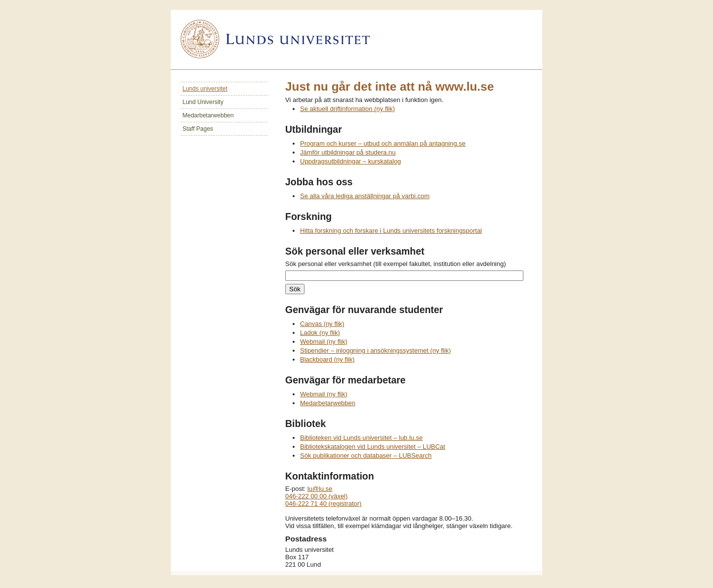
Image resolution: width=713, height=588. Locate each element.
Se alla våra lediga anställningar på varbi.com (365, 196)
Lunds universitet (205, 89)
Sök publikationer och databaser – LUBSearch (366, 455)
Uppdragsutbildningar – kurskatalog (351, 161)
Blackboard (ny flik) (327, 359)
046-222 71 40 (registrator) (323, 504)
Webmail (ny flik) (324, 342)
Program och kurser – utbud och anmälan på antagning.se (383, 143)
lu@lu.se (320, 489)
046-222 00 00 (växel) (316, 496)
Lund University (203, 102)
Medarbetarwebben (208, 115)
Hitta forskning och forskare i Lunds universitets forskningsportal (391, 231)
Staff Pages (198, 129)
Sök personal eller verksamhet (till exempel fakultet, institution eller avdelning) (396, 264)
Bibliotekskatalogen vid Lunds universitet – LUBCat (373, 447)
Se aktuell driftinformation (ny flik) (348, 109)
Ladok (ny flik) (320, 333)
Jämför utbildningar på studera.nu (348, 152)
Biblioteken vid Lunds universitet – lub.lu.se (361, 438)
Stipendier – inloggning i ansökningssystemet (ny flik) (376, 350)
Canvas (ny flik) (322, 324)
